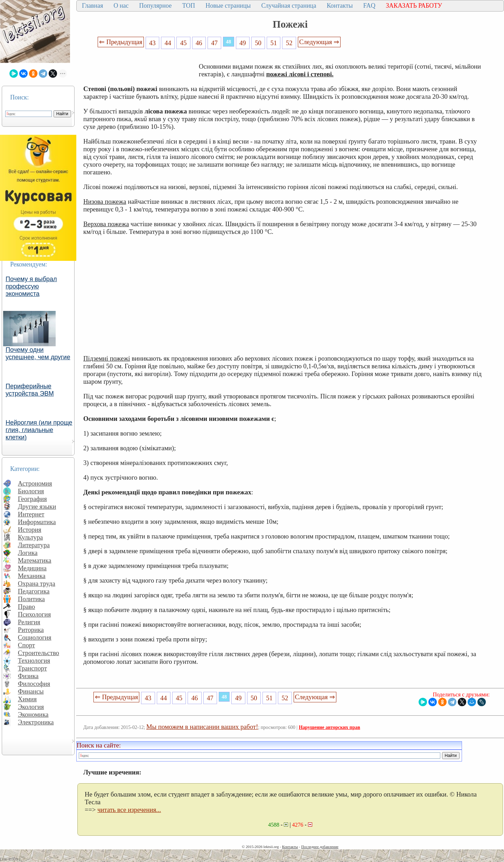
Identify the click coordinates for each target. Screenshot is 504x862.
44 (168, 43)
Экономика (33, 714)
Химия (27, 699)
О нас (121, 6)
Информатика (37, 522)
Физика (28, 676)
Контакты (339, 6)
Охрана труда (37, 583)
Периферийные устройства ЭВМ (30, 390)
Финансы (31, 691)
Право (26, 607)
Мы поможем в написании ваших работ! (202, 727)
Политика (31, 599)
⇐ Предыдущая (121, 42)
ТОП (189, 6)
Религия (29, 622)
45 (184, 43)
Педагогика (34, 591)
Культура (30, 537)
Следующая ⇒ (319, 42)
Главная (92, 6)
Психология (34, 614)
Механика (32, 576)
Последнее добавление (320, 847)
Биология (31, 491)
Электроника (36, 722)
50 (258, 43)
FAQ (369, 6)
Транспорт (32, 668)
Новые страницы (228, 6)
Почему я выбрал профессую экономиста (31, 286)
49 (243, 43)
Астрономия (35, 483)
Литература (34, 545)
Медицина (32, 568)
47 (214, 43)
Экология (31, 707)
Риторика (31, 630)
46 (199, 43)
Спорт (26, 645)
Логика (28, 553)
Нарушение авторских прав (330, 727)
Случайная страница (289, 6)
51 (274, 43)
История (30, 530)
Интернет (31, 514)
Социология (35, 637)
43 (152, 43)
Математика (35, 560)
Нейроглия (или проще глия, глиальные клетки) (39, 430)
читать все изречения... (129, 810)
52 (289, 43)
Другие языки (37, 506)
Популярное (156, 6)
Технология (34, 661)
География (32, 499)
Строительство (38, 653)
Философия (34, 684)
